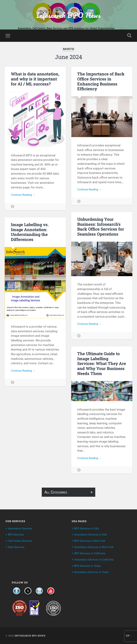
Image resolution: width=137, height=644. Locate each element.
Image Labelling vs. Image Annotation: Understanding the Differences (30, 233)
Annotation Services (21, 529)
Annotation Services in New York (96, 548)
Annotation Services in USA (92, 536)
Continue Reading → (25, 196)
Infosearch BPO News (68, 15)
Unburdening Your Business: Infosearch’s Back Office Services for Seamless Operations (100, 227)
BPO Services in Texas (89, 566)
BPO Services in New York (92, 542)
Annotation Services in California (96, 560)
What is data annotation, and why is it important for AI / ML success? (35, 80)
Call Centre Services (21, 542)
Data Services (17, 548)
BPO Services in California (92, 554)
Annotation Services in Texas (93, 572)
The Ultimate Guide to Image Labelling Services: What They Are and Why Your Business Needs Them (101, 364)
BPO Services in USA (88, 529)
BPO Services (17, 536)
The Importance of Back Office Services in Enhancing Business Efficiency (100, 82)
